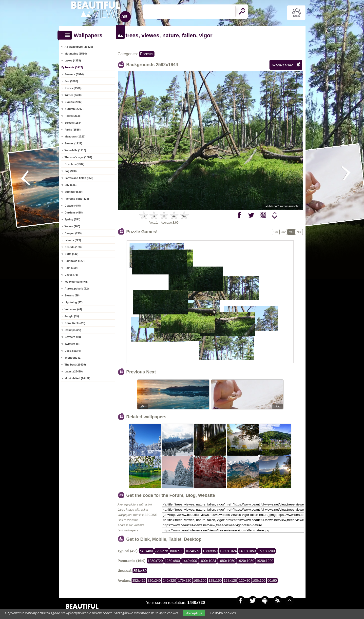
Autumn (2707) (74, 109)
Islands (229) (73, 240)
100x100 (259, 580)
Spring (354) (73, 219)
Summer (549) (74, 192)
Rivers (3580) (73, 88)
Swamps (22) (73, 330)
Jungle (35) (72, 316)
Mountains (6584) (76, 54)
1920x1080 (246, 561)
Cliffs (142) (72, 254)
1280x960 (210, 551)
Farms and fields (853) (79, 178)
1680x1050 (227, 561)
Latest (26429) (74, 371)
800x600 (177, 551)
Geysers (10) (73, 337)
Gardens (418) (74, 213)
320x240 (154, 580)
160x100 (200, 580)
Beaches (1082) (75, 164)
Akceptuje (194, 613)
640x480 (146, 551)
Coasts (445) (73, 206)
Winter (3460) (73, 95)
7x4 (299, 232)
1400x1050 (247, 551)
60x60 (272, 580)
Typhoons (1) (73, 358)
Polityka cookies (223, 613)
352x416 (139, 580)
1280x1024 (228, 551)
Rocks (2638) (73, 116)
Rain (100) (71, 268)
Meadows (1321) (75, 136)
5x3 (291, 232)
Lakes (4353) (73, 60)
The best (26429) (75, 365)
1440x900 (190, 561)
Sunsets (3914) (74, 74)
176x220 (185, 580)
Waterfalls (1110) (75, 150)
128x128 (230, 580)
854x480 (140, 571)
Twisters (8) (72, 344)
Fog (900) (71, 171)
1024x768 (193, 551)
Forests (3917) (74, 67)
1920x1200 (265, 561)
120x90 (245, 580)
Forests (147, 54)
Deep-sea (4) (73, 351)
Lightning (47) (74, 302)
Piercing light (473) (77, 199)
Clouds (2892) (74, 102)
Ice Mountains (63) (77, 282)
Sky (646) (71, 185)
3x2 (283, 232)
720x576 (162, 551)
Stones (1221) (74, 143)
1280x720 (155, 561)
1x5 (276, 232)
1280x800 (172, 561)
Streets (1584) (74, 123)
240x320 (169, 580)
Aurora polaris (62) (77, 289)
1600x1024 (208, 561)
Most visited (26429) (78, 378)
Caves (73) (71, 275)
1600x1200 (266, 551)
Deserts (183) (73, 247)
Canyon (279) (73, 233)
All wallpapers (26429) (79, 47)
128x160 (215, 580)
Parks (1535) (73, 130)
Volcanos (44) (73, 309)
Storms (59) (72, 295)
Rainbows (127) (75, 261)
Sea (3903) (71, 81)
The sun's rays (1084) (78, 157)
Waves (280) (72, 226)
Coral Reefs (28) (75, 323)
